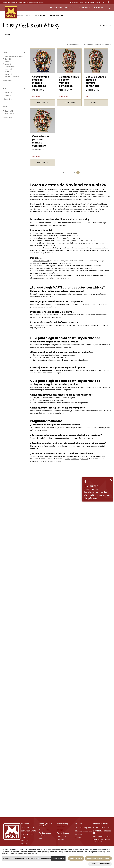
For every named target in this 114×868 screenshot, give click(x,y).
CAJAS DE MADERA (28, 834)
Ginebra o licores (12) (11, 77)
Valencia (84, 459)
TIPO (14, 107)
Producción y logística (83, 828)
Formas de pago (63, 833)
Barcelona (75, 459)
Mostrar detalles (58, 858)
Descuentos (61, 836)
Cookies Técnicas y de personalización (25, 858)
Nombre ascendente (85, 45)
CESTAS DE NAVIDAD (28, 831)
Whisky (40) (8, 72)
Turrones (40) (8, 62)
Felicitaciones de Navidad (45, 834)
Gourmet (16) (8, 111)
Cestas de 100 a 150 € (41, 275)
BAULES (24, 844)
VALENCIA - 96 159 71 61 (102, 836)
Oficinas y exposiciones (83, 831)
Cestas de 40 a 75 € (41, 266)
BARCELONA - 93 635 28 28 (102, 832)
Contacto (78, 834)
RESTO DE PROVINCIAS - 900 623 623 (102, 841)
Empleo (78, 837)
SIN (14, 89)
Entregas (60, 830)
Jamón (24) (7, 74)
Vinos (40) (7, 64)
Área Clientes (44, 830)
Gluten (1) (7, 95)
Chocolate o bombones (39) (13, 57)
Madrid (68, 459)
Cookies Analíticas (45, 858)
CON (14, 52)
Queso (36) (7, 69)
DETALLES (25, 837)
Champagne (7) (9, 67)
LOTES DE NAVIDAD (28, 828)
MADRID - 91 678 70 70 (101, 828)
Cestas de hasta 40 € (41, 261)
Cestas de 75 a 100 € (41, 271)
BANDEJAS (25, 841)
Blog (41, 838)
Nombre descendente (103, 45)
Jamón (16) (7, 93)
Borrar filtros (8, 81)
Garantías (60, 840)
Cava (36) (7, 59)
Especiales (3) (8, 114)
